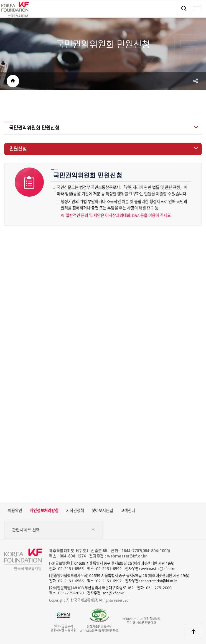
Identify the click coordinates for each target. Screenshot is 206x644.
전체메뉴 (197, 8)
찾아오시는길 (102, 511)
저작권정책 (75, 511)
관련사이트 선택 (54, 530)
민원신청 (18, 149)
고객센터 (128, 511)
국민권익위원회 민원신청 (34, 128)
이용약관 (15, 511)
